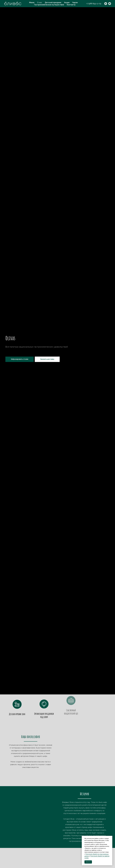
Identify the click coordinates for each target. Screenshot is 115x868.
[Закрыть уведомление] (111, 837)
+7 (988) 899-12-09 (94, 4)
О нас (40, 3)
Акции (67, 3)
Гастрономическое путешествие (49, 5)
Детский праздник (53, 3)
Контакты (71, 5)
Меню (32, 3)
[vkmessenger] (106, 4)
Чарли (75, 3)
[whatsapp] (110, 4)
